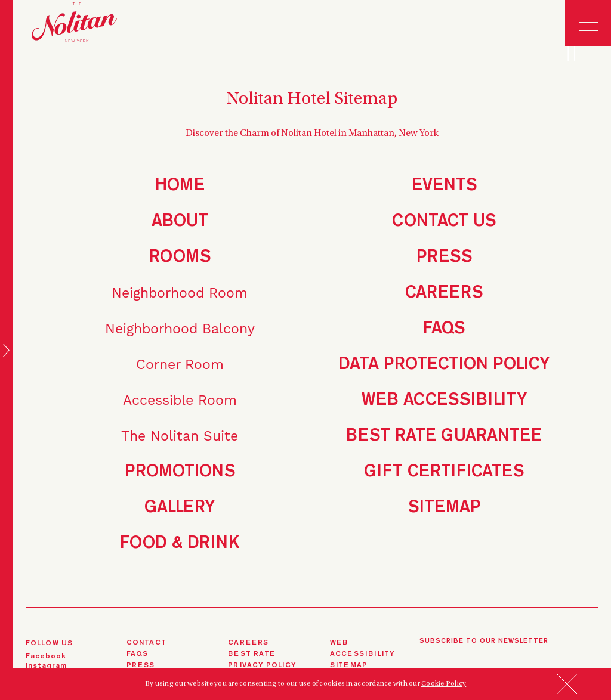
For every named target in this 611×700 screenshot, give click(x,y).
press (141, 665)
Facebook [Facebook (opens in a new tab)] (46, 656)
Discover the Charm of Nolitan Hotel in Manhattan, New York (312, 134)
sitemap (349, 665)
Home (180, 186)
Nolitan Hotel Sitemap (312, 100)
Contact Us (444, 222)
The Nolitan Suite (180, 436)
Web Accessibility (444, 400)
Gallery (180, 508)
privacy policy (262, 665)
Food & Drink (180, 543)
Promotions (180, 472)
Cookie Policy (444, 684)
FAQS (138, 654)
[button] (567, 691)
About (180, 222)
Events (444, 186)
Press (444, 257)
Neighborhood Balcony (180, 329)
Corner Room (180, 365)
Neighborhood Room (180, 293)
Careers (444, 293)
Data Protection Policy (444, 365)
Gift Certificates (444, 472)
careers (248, 643)
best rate (252, 654)
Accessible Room (180, 400)
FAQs (444, 329)
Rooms (180, 257)
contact (146, 643)
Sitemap (444, 508)
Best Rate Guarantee (444, 436)
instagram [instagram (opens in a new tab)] (47, 666)
